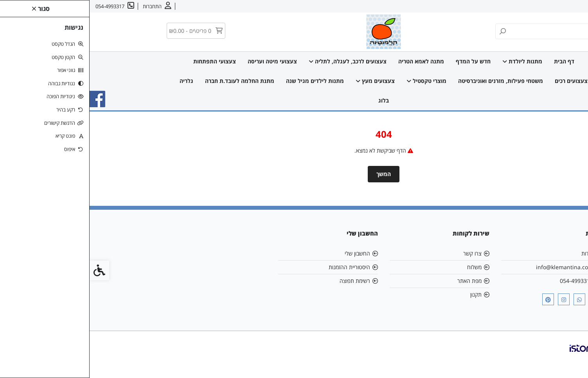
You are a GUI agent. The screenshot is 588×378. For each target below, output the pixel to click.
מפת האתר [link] (380, 281)
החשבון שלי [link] (268, 253)
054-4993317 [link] (487, 281)
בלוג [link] (294, 100)
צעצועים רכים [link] (482, 81)
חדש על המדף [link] (384, 61)
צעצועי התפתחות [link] (125, 61)
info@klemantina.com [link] (475, 267)
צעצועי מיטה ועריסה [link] (183, 61)
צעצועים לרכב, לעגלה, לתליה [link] (258, 61)
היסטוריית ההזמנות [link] (260, 267)
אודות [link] (558, 6)
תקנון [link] (386, 294)
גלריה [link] (97, 81)
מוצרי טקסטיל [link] (337, 81)
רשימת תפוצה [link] (265, 281)
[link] (570, 360)
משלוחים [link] (510, 6)
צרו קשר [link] (535, 6)
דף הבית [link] (475, 61)
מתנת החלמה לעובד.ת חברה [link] (150, 81)
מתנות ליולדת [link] (433, 61)
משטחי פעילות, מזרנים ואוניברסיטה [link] (411, 81)
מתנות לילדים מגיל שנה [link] (225, 81)
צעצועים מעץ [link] (286, 81)
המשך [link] (294, 174)
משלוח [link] (385, 267)
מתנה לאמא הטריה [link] (332, 61)
